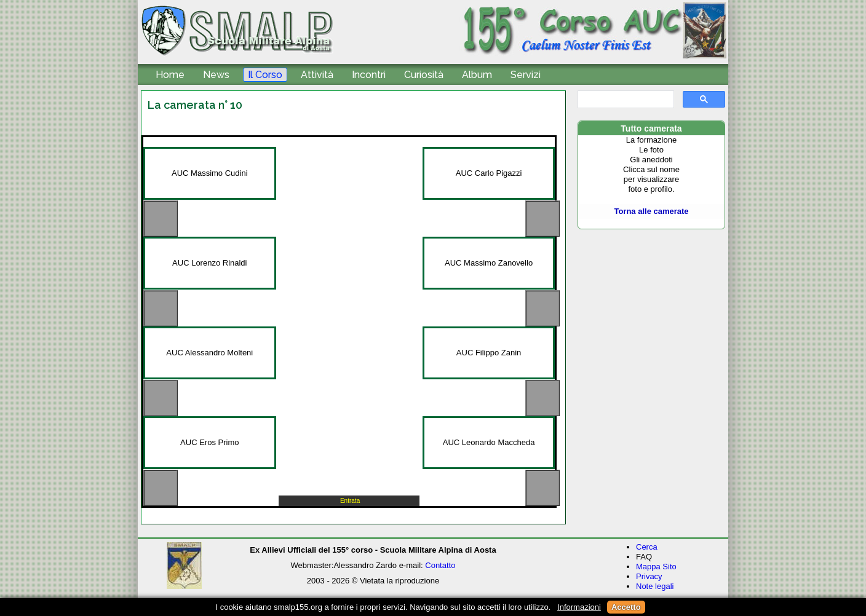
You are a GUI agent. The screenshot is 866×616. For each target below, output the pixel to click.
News (216, 75)
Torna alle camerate (651, 211)
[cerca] (625, 100)
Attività (317, 75)
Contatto (440, 565)
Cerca (647, 547)
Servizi (526, 75)
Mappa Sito (656, 567)
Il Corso (265, 75)
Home (170, 75)
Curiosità (424, 75)
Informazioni (579, 607)
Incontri (369, 75)
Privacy (649, 576)
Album (477, 75)
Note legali (655, 586)
